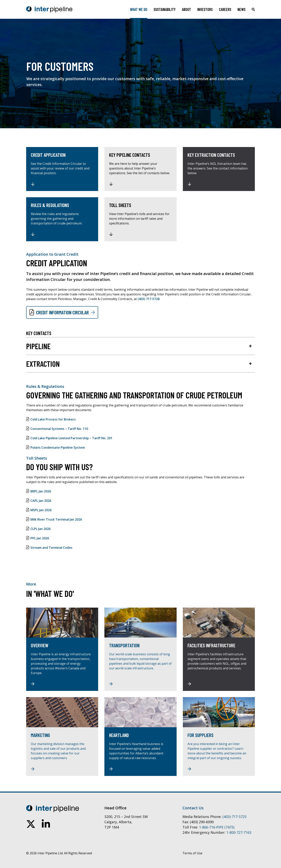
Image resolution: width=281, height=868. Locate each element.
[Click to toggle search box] (253, 9)
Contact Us (193, 808)
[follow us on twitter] (31, 824)
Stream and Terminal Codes (51, 548)
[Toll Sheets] (140, 219)
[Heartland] (140, 737)
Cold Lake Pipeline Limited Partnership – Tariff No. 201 (71, 438)
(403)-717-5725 (234, 817)
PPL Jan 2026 (40, 538)
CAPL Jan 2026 (41, 501)
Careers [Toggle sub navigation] (225, 9)
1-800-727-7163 (239, 832)
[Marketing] (62, 737)
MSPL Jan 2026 (41, 510)
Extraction (43, 364)
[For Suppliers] (219, 737)
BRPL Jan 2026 (41, 491)
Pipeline (38, 346)
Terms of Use (192, 853)
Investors (205, 9)
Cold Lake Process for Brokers (53, 419)
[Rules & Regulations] (62, 219)
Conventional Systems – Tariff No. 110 (59, 429)
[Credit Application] (62, 169)
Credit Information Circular (62, 312)
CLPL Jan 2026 (40, 529)
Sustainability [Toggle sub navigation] (165, 9)
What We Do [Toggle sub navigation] (139, 9)
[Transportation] (140, 649)
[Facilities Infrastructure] (219, 649)
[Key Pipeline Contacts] (140, 169)
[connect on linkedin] (46, 824)
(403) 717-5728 (149, 299)
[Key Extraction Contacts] (219, 169)
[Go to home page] (49, 9)
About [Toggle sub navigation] (186, 9)
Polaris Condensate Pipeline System (58, 447)
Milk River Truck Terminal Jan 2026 (56, 519)
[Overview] (62, 649)
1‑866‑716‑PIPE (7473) (217, 827)
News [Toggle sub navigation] (241, 9)
